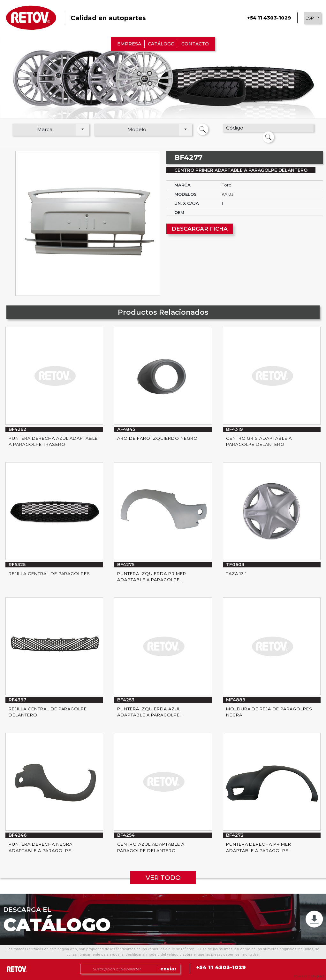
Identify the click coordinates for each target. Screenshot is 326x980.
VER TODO (163, 878)
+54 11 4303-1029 (269, 18)
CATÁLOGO (161, 44)
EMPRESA (129, 44)
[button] (313, 18)
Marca (45, 129)
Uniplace (318, 976)
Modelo (137, 129)
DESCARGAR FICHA (200, 229)
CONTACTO (195, 44)
